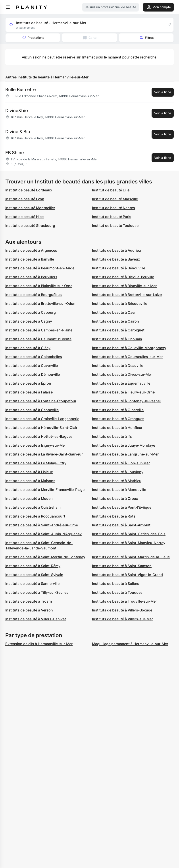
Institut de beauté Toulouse (115, 226)
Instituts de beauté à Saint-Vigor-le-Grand (127, 575)
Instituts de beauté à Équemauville (121, 383)
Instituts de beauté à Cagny (29, 321)
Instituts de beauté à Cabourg (31, 312)
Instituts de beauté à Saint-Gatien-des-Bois (129, 534)
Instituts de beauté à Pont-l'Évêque (122, 507)
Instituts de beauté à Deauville (118, 366)
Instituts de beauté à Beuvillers (31, 277)
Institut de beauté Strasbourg (30, 226)
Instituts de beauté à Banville (30, 259)
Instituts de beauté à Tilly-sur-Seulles (37, 592)
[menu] (8, 7)
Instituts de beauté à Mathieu (117, 481)
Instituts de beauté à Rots (114, 516)
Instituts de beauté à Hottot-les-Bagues (39, 436)
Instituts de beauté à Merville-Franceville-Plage (45, 490)
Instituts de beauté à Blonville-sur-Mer (124, 286)
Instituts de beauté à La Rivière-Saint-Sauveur (44, 454)
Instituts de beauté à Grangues (118, 419)
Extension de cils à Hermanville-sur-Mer (39, 644)
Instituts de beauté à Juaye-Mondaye (124, 445)
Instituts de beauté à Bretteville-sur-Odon (40, 304)
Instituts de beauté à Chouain (117, 339)
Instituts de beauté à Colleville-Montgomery (129, 348)
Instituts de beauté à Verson (29, 610)
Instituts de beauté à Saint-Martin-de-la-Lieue (131, 557)
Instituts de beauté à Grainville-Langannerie (42, 419)
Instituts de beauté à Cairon (115, 321)
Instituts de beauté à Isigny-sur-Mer (36, 445)
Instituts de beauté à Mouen (29, 498)
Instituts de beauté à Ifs (112, 436)
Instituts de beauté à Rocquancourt (35, 516)
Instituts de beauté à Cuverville (32, 366)
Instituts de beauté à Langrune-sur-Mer (125, 454)
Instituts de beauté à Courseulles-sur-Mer (127, 357)
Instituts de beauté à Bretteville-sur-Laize (127, 295)
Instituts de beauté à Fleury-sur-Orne (123, 392)
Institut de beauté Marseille (115, 199)
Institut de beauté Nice (24, 217)
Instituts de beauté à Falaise (29, 392)
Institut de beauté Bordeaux (29, 190)
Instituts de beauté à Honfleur (117, 428)
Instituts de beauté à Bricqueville (120, 304)
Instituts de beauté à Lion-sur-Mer (121, 463)
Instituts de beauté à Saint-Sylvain (34, 575)
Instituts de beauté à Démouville (33, 374)
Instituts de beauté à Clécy (28, 348)
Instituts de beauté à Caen (114, 312)
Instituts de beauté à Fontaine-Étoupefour (41, 401)
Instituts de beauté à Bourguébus (34, 295)
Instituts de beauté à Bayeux (116, 259)
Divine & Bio (18, 132)
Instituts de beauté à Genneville (32, 410)
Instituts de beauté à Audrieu (116, 250)
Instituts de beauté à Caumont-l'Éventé (38, 339)
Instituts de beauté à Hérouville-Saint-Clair (41, 428)
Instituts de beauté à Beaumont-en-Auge (40, 268)
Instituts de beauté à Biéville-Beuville (123, 277)
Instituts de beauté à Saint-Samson (122, 566)
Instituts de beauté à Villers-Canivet (36, 619)
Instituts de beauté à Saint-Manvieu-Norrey (129, 543)
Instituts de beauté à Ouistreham (33, 507)
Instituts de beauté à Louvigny (118, 472)
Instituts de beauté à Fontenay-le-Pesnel (126, 401)
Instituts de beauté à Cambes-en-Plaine (39, 330)
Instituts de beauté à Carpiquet (118, 330)
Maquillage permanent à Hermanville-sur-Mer (130, 644)
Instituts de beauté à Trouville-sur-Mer (124, 601)
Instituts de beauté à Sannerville (32, 584)
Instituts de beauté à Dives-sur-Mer (122, 374)
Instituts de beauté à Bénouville (119, 268)
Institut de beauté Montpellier (30, 208)
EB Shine (15, 153)
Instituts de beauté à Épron (28, 383)
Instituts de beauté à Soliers (116, 584)
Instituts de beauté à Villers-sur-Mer (122, 619)
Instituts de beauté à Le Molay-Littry (36, 463)
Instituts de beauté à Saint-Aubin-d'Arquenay (43, 534)
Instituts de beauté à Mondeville (119, 490)
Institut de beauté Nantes (114, 208)
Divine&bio (17, 111)
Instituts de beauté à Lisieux (29, 472)
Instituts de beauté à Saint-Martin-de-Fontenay (45, 557)
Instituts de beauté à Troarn (29, 601)
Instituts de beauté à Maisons (30, 481)
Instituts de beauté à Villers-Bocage (122, 610)
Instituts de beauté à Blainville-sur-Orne (39, 286)
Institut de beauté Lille (111, 190)
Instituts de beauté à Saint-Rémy (33, 566)
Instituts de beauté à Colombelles (34, 357)
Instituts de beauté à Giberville (118, 410)
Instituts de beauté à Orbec (115, 498)
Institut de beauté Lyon (25, 199)
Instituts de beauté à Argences (31, 250)
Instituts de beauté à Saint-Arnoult (121, 525)
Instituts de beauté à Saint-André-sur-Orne (42, 525)
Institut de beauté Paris (112, 217)
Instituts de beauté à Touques (117, 592)
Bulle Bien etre (21, 90)
